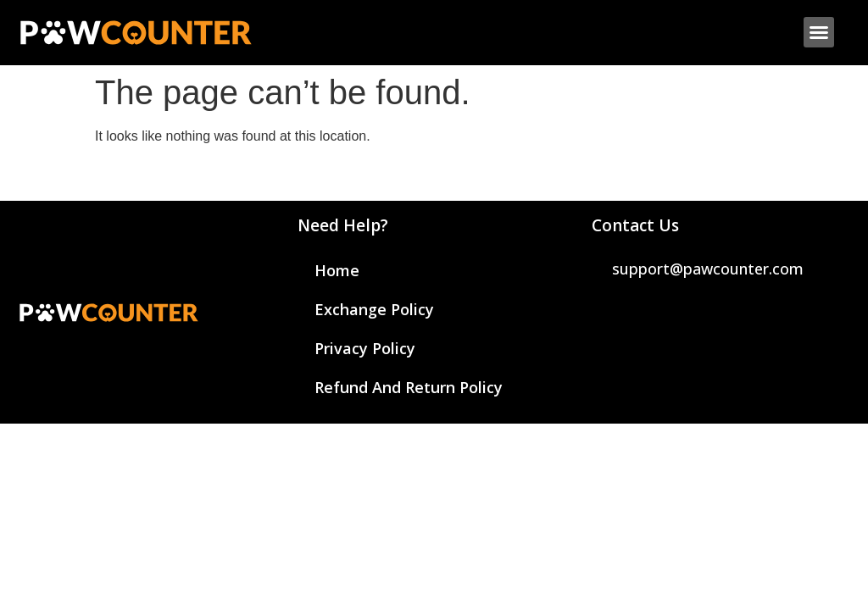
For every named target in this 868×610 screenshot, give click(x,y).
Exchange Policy (374, 309)
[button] (819, 32)
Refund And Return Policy (409, 387)
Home (337, 270)
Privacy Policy (365, 348)
